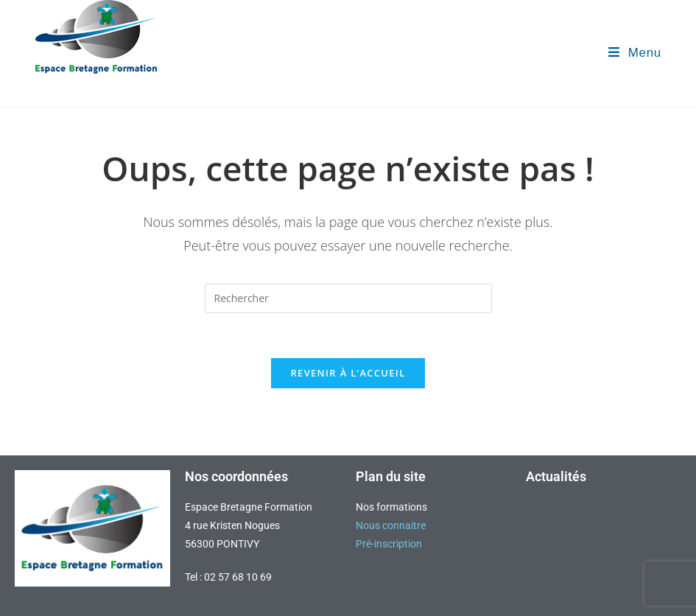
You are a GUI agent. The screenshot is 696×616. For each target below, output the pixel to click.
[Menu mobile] (635, 53)
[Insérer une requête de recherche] (348, 298)
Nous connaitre (391, 525)
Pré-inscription (389, 544)
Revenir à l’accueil (348, 373)
